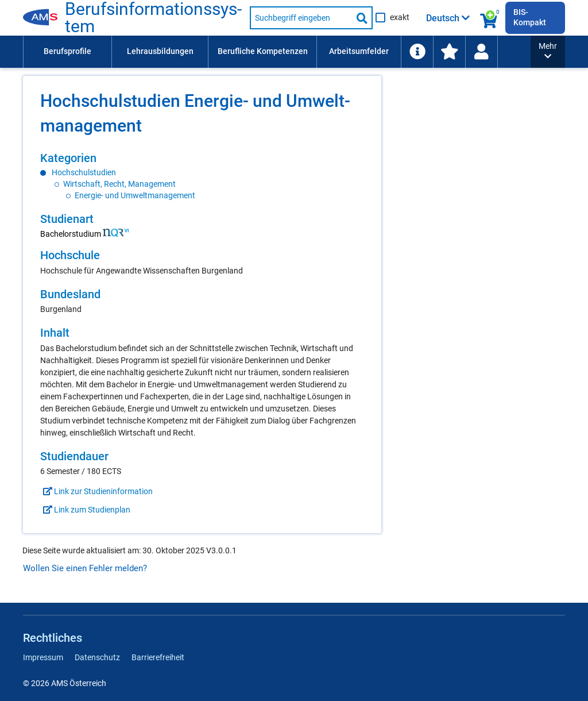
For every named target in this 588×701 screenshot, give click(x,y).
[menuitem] (67, 52)
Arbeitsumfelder (359, 51)
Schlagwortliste (444, 51)
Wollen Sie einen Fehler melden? (85, 568)
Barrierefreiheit (158, 657)
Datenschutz (97, 657)
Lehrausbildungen (160, 51)
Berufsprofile (67, 51)
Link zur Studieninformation (96, 491)
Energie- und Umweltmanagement (135, 195)
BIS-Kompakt (530, 17)
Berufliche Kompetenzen (263, 51)
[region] (202, 176)
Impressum (43, 657)
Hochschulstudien (84, 172)
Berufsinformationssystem (154, 18)
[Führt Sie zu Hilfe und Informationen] (501, 52)
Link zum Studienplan (85, 510)
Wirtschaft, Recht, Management (119, 184)
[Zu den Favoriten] (533, 52)
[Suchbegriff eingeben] (301, 18)
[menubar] (303, 52)
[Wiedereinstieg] (566, 52)
